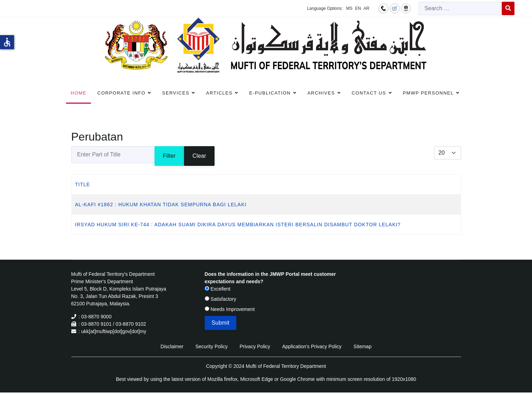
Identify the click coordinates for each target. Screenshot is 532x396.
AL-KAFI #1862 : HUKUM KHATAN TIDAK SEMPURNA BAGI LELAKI (161, 205)
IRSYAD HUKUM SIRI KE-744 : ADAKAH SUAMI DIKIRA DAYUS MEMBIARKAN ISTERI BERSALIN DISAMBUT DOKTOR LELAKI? (238, 225)
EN (358, 8)
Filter (169, 156)
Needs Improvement (230, 309)
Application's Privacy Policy (312, 346)
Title (83, 184)
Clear (199, 156)
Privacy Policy (255, 346)
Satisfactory (221, 299)
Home (78, 93)
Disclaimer (172, 346)
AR (366, 8)
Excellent (218, 289)
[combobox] (460, 8)
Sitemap (363, 346)
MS (349, 8)
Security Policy (211, 346)
